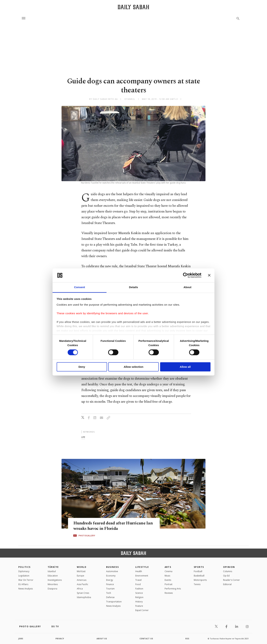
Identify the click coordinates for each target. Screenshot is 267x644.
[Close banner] (209, 275)
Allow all (185, 367)
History (139, 602)
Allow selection (133, 367)
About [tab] (187, 287)
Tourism (110, 589)
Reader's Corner (231, 580)
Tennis (197, 584)
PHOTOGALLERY (87, 536)
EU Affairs (23, 584)
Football (198, 571)
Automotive (112, 571)
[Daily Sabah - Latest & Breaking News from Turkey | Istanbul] (133, 7)
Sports (199, 567)
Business (113, 567)
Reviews (169, 593)
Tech (109, 593)
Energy (110, 580)
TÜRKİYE (53, 567)
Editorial (227, 584)
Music (168, 576)
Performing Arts (173, 589)
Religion (139, 597)
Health (139, 571)
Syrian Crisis (83, 593)
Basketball (199, 576)
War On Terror (26, 580)
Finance (110, 584)
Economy (111, 576)
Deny (82, 367)
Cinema (168, 571)
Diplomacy (24, 571)
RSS (187, 639)
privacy (60, 639)
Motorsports (200, 580)
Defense (110, 597)
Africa (80, 589)
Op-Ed (226, 576)
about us (102, 639)
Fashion (139, 589)
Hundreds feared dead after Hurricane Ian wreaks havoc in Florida (111, 526)
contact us (147, 639)
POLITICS (24, 567)
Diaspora (52, 589)
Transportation (114, 602)
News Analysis (26, 589)
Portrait (168, 584)
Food (138, 584)
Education (53, 576)
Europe (81, 576)
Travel (138, 580)
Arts (168, 567)
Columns (228, 571)
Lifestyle (142, 567)
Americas (82, 580)
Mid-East (81, 571)
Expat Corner (142, 610)
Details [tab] (133, 287)
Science (139, 593)
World (82, 567)
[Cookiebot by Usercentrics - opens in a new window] (186, 275)
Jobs (21, 639)
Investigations (55, 580)
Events (168, 580)
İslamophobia (84, 597)
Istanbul (52, 571)
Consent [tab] (80, 287)
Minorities (53, 584)
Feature (139, 606)
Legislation (24, 576)
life (83, 437)
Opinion (229, 567)
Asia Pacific (82, 584)
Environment (142, 576)
